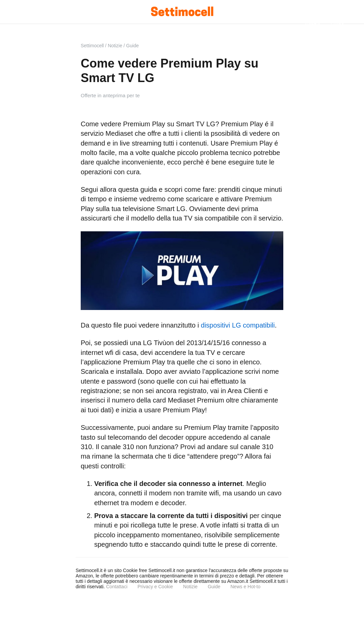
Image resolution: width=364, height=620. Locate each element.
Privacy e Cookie (155, 587)
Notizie (190, 587)
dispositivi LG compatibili (238, 325)
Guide (214, 587)
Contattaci (117, 587)
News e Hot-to (245, 587)
